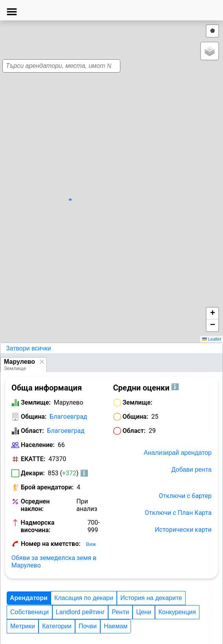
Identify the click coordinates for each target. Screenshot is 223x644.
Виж (91, 544)
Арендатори (29, 598)
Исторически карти (183, 530)
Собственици (29, 612)
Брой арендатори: (47, 487)
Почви (88, 626)
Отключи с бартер (185, 496)
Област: (32, 431)
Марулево (19, 362)
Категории (57, 626)
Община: (34, 417)
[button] (108, 190)
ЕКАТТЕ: (33, 459)
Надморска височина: (38, 526)
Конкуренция (177, 612)
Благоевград (68, 417)
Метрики (23, 626)
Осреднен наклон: (35, 505)
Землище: (36, 402)
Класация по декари (84, 598)
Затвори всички (29, 348)
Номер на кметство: (51, 544)
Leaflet (212, 339)
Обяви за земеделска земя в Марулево (54, 562)
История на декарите (151, 598)
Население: (38, 445)
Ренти (120, 612)
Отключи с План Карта (178, 513)
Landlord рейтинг (80, 612)
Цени (144, 612)
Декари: (33, 473)
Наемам (116, 626)
